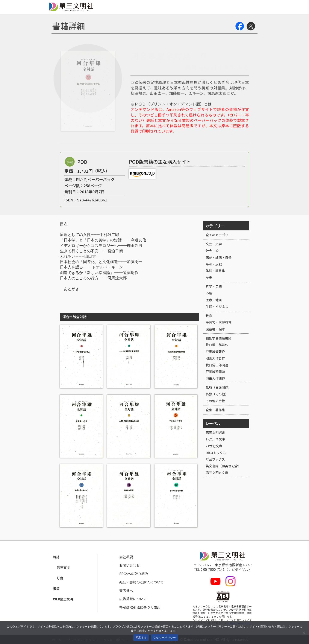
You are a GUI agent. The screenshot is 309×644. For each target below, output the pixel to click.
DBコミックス (216, 453)
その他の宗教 (215, 401)
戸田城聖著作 (215, 351)
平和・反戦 (214, 264)
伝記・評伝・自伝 (219, 257)
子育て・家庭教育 (219, 322)
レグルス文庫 (215, 439)
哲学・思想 (214, 287)
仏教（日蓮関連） (219, 387)
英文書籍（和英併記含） (223, 466)
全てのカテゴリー (219, 235)
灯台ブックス (215, 459)
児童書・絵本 (215, 329)
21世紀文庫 (214, 446)
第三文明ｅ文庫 (217, 473)
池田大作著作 (215, 358)
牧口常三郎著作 (217, 345)
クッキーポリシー (165, 638)
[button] (56, 557)
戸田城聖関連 (215, 372)
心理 (209, 293)
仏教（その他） (217, 394)
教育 (209, 316)
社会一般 (212, 251)
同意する (141, 638)
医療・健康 (214, 300)
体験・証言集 (215, 271)
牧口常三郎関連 (217, 365)
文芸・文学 (214, 244)
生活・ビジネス (217, 307)
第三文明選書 (215, 432)
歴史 (209, 277)
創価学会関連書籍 (219, 338)
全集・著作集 (215, 410)
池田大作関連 (215, 378)
